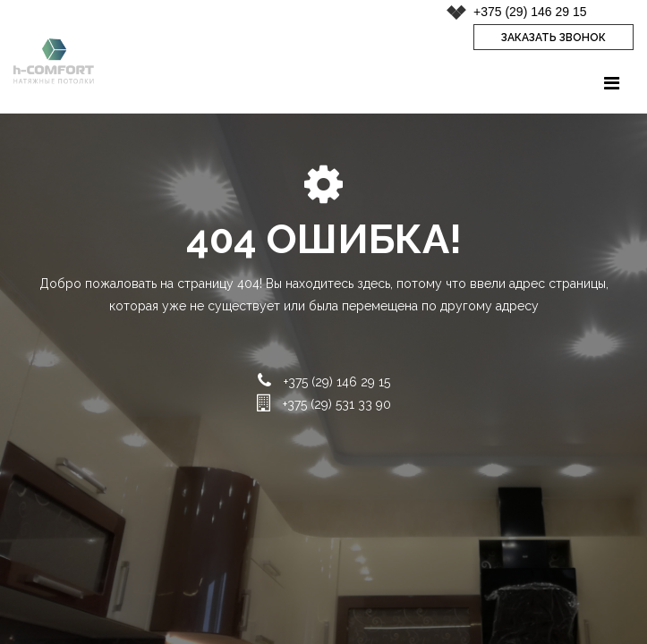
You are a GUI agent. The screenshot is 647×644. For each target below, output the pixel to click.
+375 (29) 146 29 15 (530, 12)
